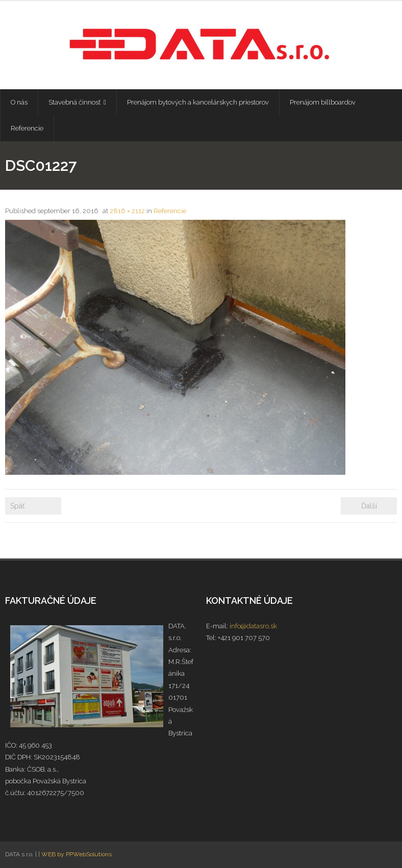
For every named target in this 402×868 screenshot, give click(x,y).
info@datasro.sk (253, 626)
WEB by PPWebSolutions (77, 854)
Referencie (170, 211)
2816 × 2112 (127, 211)
